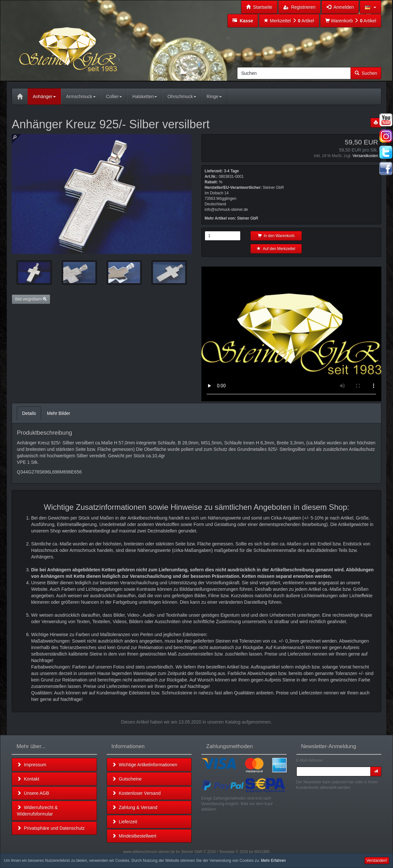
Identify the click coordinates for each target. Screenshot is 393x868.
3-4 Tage (231, 171)
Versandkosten (365, 156)
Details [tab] (29, 413)
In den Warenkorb (276, 236)
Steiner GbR (248, 218)
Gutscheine (127, 779)
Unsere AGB (33, 793)
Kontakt (28, 779)
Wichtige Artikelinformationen (145, 765)
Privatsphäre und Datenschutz (51, 828)
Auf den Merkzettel (276, 249)
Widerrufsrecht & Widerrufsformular (37, 811)
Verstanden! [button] (377, 861)
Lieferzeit (125, 822)
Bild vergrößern (31, 299)
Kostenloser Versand (136, 793)
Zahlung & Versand (135, 807)
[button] (370, 7)
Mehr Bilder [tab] (59, 413)
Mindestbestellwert (134, 836)
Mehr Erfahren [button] (274, 861)
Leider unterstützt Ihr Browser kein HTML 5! (291, 334)
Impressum (32, 765)
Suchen (366, 73)
